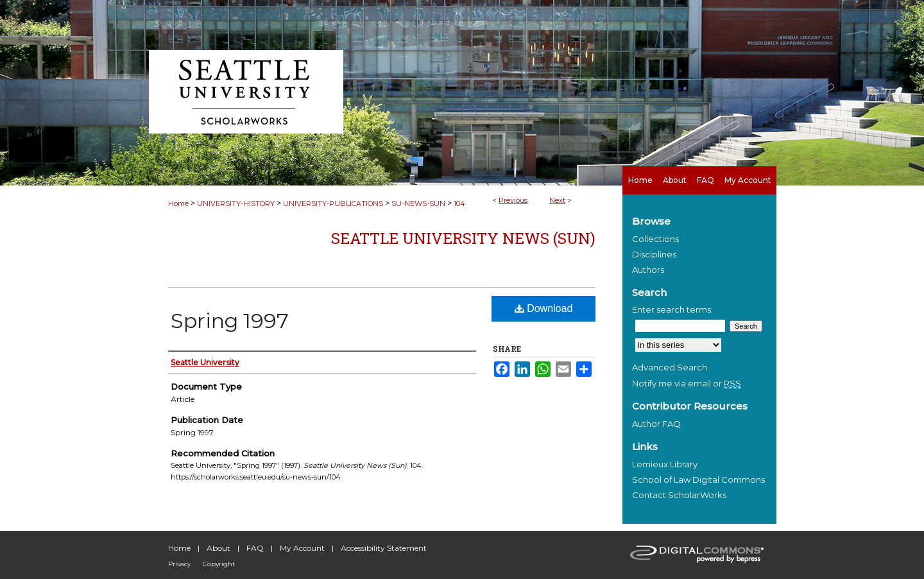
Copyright (219, 564)
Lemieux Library (665, 464)
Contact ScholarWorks (679, 495)
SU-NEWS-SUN (418, 203)
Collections (655, 239)
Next (557, 200)
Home (178, 203)
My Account (302, 548)
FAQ (255, 548)
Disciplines (654, 254)
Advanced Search (670, 367)
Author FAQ (656, 424)
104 (459, 203)
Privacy (179, 564)
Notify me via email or (687, 383)
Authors (648, 270)
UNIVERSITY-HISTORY (236, 203)
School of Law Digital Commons (698, 480)
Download (544, 308)
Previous (513, 200)
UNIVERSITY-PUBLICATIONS (333, 203)
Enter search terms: (672, 309)
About (218, 548)
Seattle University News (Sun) (463, 238)
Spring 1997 (230, 321)
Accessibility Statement (384, 548)
